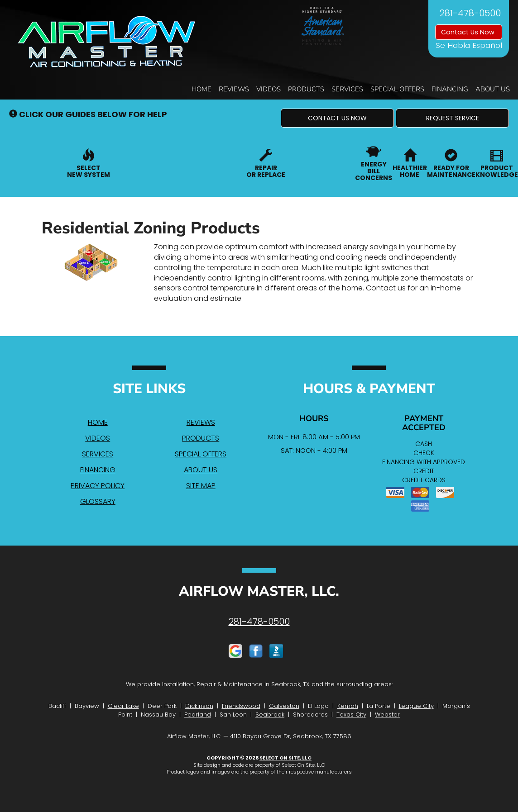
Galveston (284, 706)
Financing (450, 89)
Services (347, 89)
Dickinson (199, 706)
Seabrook (270, 715)
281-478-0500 (259, 622)
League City (416, 706)
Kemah (348, 706)
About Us (493, 89)
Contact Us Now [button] (469, 32)
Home (201, 89)
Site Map (201, 486)
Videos (269, 89)
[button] (337, 118)
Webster (387, 715)
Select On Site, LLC (285, 758)
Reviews (234, 89)
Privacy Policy (98, 486)
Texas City (351, 715)
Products (306, 89)
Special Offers (397, 89)
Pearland (198, 715)
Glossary (98, 501)
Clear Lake (123, 706)
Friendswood (241, 706)
